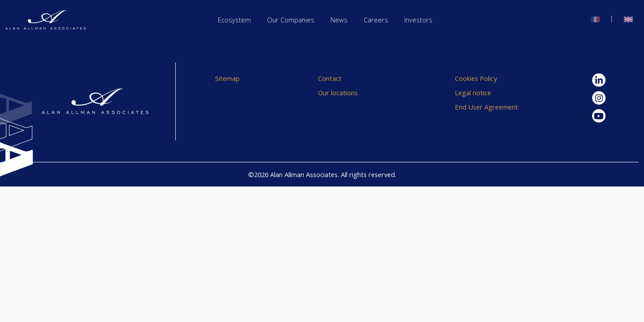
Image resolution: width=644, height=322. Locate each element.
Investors (418, 20)
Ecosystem (234, 20)
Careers (376, 20)
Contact (330, 78)
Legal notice (473, 93)
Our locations (338, 93)
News (339, 20)
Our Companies (291, 20)
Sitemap (227, 78)
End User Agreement (486, 107)
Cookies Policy (476, 78)
